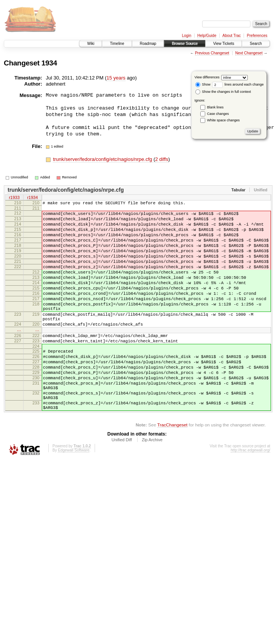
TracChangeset (172, 469)
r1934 (32, 198)
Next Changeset (249, 53)
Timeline (117, 44)
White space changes (223, 120)
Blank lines (215, 107)
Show (203, 84)
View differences (207, 77)
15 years (116, 78)
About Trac (231, 36)
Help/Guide (207, 36)
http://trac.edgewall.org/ (250, 495)
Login (187, 36)
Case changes (218, 114)
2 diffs (162, 159)
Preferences (257, 36)
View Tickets (224, 44)
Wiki (91, 44)
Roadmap (148, 44)
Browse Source (185, 44)
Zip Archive (152, 484)
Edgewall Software (74, 495)
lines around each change (238, 84)
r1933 (14, 198)
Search (256, 44)
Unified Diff (122, 484)
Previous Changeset (212, 53)
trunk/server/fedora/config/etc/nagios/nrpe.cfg (103, 159)
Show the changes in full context (223, 92)
